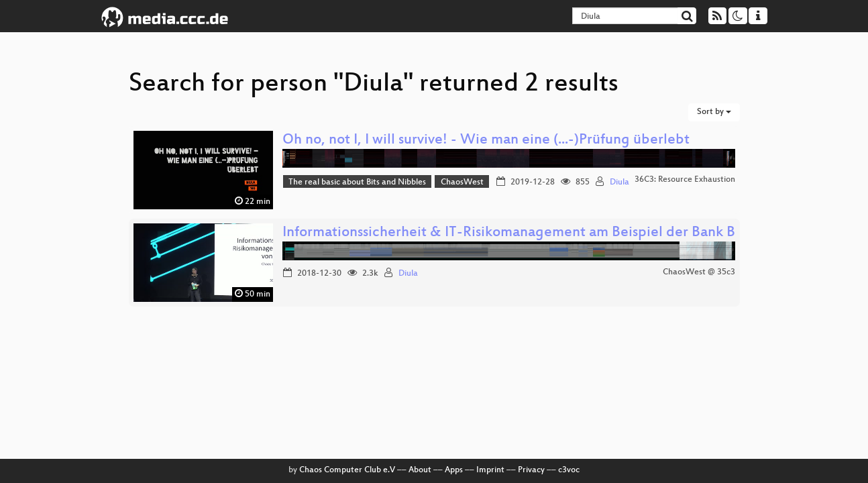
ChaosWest (462, 182)
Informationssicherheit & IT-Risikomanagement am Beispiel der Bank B (509, 233)
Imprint (490, 470)
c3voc (569, 470)
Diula (619, 182)
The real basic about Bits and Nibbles (357, 182)
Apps (454, 470)
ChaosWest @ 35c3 (699, 272)
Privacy (531, 470)
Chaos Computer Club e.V (347, 470)
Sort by (714, 112)
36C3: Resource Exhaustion (685, 180)
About (420, 470)
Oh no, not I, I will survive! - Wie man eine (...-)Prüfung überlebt (486, 141)
